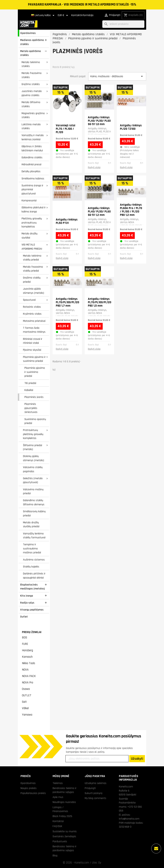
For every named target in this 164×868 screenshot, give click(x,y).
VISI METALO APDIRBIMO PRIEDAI (32, 247)
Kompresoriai (29, 200)
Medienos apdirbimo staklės (32, 42)
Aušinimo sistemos (34, 560)
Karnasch (27, 657)
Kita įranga (27, 596)
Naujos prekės (29, 788)
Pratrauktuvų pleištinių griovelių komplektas (33, 434)
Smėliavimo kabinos (33, 178)
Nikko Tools (29, 663)
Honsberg (27, 650)
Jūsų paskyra (95, 776)
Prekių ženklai (32, 632)
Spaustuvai (29, 300)
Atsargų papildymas (32, 610)
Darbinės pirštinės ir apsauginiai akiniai (34, 576)
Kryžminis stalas (32, 314)
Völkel (25, 708)
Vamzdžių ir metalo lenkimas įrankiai (33, 137)
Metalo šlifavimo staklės (31, 104)
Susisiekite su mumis (65, 831)
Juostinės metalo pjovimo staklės (32, 93)
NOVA (25, 670)
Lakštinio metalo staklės (31, 126)
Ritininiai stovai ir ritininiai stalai (33, 341)
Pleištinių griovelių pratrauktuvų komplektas (32, 223)
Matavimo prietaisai (34, 321)
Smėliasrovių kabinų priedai (34, 513)
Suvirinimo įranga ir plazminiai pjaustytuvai (32, 189)
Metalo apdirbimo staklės (30, 53)
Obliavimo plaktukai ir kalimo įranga (34, 209)
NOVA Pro (28, 683)
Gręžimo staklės (31, 84)
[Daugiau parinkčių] (156, 849)
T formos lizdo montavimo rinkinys (34, 330)
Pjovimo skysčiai (32, 350)
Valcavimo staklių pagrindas (33, 469)
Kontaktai (58, 821)
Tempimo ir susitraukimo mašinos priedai (32, 548)
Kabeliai (29, 390)
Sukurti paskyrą (93, 793)
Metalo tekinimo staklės (31, 64)
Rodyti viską (94, 167)
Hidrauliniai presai (31, 164)
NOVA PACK (29, 676)
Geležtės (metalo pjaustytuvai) (33, 480)
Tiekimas (58, 783)
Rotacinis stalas (32, 307)
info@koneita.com (129, 819)
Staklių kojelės (31, 567)
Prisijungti (90, 788)
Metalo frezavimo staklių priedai (33, 269)
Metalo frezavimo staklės (32, 75)
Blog (55, 855)
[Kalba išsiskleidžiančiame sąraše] (43, 15)
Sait (24, 702)
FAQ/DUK (57, 826)
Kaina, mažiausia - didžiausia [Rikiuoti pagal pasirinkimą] (117, 76)
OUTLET (27, 695)
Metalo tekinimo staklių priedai (32, 258)
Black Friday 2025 (62, 816)
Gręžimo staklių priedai (32, 280)
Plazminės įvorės (34, 397)
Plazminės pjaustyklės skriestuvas (31, 408)
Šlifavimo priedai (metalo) (33, 447)
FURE (25, 644)
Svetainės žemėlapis (64, 836)
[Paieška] (123, 24)
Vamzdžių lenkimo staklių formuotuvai (34, 536)
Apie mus (58, 797)
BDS (25, 638)
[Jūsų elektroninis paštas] (97, 759)
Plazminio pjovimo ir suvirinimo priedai (34, 359)
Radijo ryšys (27, 603)
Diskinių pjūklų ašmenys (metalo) (34, 458)
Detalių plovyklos (31, 171)
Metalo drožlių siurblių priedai (31, 524)
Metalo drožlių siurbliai (30, 236)
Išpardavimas (28, 33)
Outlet (24, 617)
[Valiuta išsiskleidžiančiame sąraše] (63, 15)
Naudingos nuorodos (64, 802)
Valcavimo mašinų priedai (33, 491)
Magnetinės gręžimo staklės (33, 115)
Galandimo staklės (32, 157)
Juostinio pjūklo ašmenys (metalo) (34, 291)
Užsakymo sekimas (96, 783)
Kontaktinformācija (82, 15)
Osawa (26, 689)
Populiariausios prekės (33, 793)
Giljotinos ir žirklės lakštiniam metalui (32, 148)
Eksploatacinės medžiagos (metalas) (32, 587)
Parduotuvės (60, 841)
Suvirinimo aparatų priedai (35, 421)
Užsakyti (137, 759)
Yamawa (27, 715)
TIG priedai (30, 383)
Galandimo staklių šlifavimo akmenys (34, 502)
